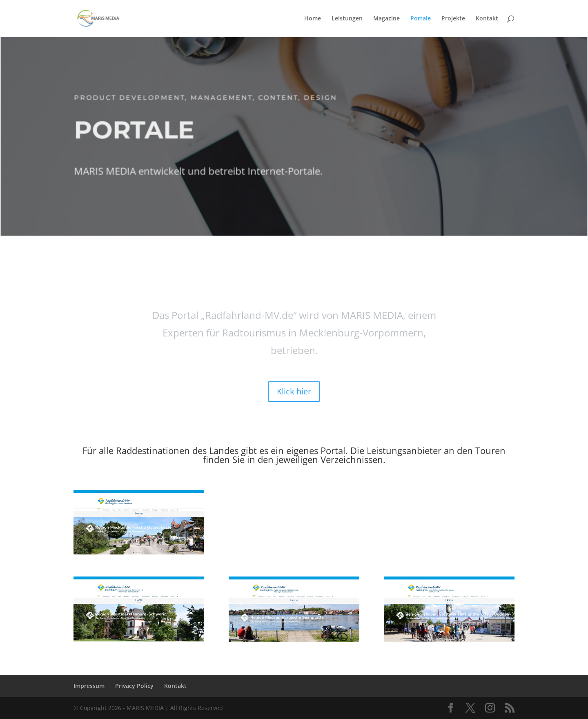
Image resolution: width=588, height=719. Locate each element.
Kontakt (487, 19)
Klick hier (294, 391)
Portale (421, 19)
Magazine (386, 19)
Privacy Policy (134, 686)
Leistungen (347, 19)
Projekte (453, 19)
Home (313, 19)
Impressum (89, 686)
